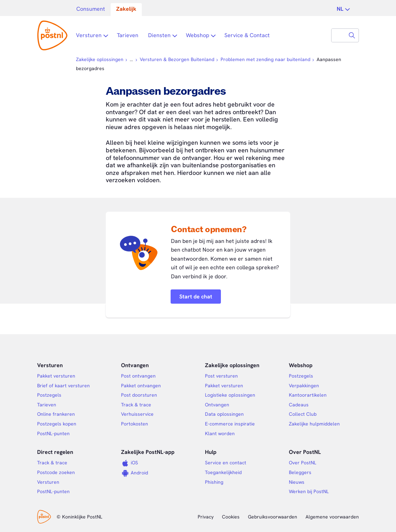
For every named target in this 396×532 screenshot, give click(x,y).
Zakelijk (126, 9)
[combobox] (338, 35)
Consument (91, 9)
